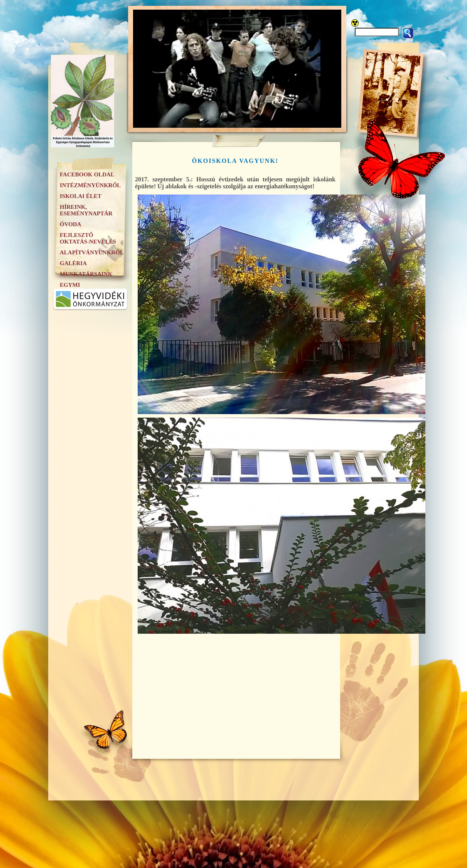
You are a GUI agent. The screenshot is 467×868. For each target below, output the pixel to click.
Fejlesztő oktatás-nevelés (88, 238)
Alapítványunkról (92, 252)
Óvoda (71, 224)
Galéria (73, 263)
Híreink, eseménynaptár (86, 210)
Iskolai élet (81, 196)
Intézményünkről (90, 185)
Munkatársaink (86, 274)
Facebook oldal (87, 174)
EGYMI (70, 285)
